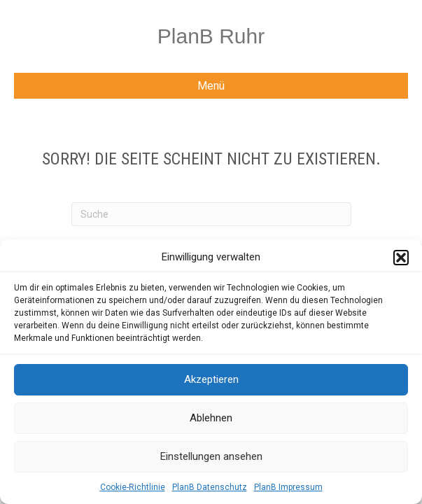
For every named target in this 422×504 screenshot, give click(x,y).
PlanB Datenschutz (210, 487)
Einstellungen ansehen (211, 456)
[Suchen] (211, 214)
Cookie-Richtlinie (133, 487)
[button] (401, 258)
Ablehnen (211, 418)
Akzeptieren (211, 379)
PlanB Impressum (288, 487)
